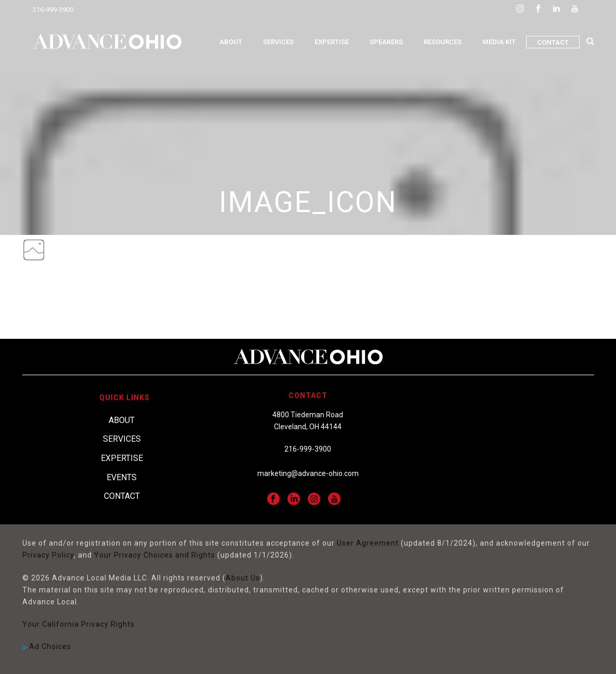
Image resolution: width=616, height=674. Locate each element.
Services (278, 42)
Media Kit (499, 42)
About (231, 42)
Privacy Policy (48, 555)
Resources (443, 42)
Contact (553, 42)
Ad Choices (47, 646)
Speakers (386, 42)
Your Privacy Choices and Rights (155, 555)
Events (122, 477)
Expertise (332, 42)
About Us (243, 578)
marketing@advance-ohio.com (308, 473)
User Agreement (368, 543)
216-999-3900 (53, 10)
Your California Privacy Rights (78, 624)
